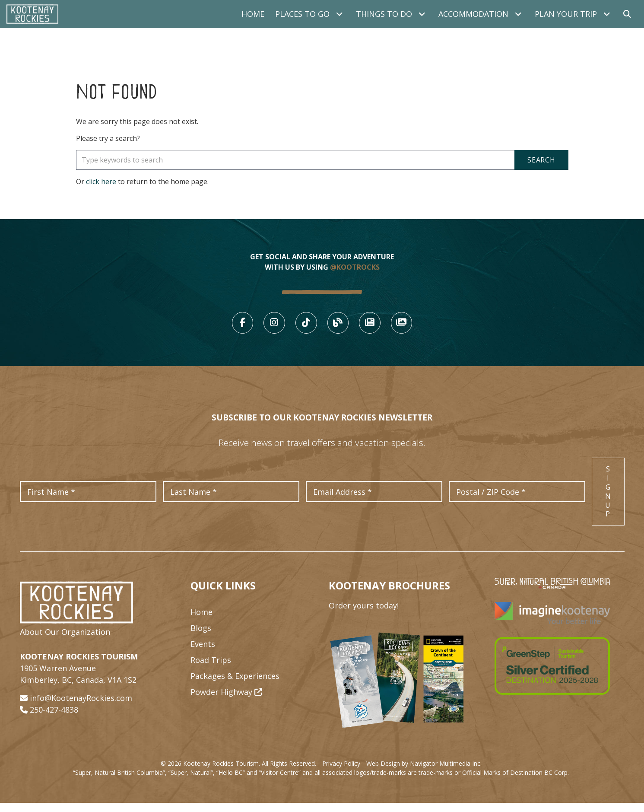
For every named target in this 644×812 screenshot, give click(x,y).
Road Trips (211, 669)
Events (203, 653)
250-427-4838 (54, 718)
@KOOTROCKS (355, 267)
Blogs (201, 637)
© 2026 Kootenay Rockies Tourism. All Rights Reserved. (238, 772)
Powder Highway (226, 701)
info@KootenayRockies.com (81, 707)
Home (253, 14)
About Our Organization (65, 640)
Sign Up (608, 500)
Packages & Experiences (235, 685)
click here (101, 182)
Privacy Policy (341, 772)
